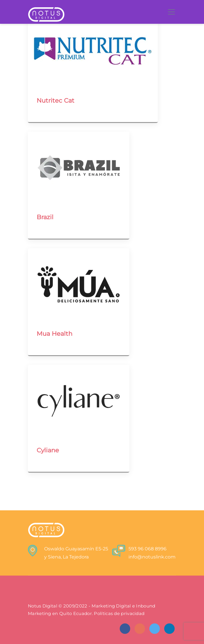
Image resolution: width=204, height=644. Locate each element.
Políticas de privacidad (119, 614)
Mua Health (54, 333)
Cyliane (48, 450)
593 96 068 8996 (147, 549)
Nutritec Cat (56, 100)
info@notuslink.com (152, 557)
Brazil (45, 217)
